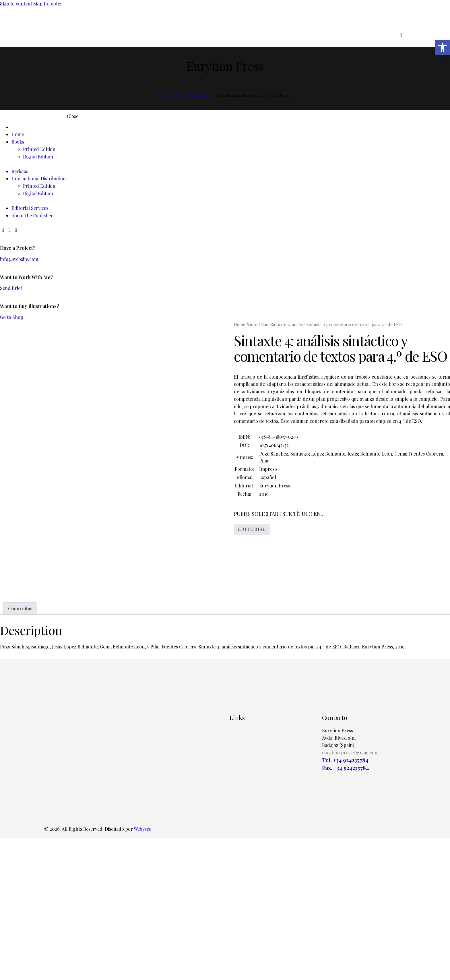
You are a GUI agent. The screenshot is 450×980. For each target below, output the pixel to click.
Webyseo (143, 970)
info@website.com (19, 259)
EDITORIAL (252, 529)
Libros (179, 95)
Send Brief (11, 288)
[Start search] (401, 35)
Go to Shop (12, 317)
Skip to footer (48, 4)
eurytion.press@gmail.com (350, 894)
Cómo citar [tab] (20, 750)
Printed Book (201, 95)
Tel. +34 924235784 (345, 901)
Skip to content (16, 4)
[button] (443, 48)
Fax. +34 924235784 (346, 909)
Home (163, 95)
